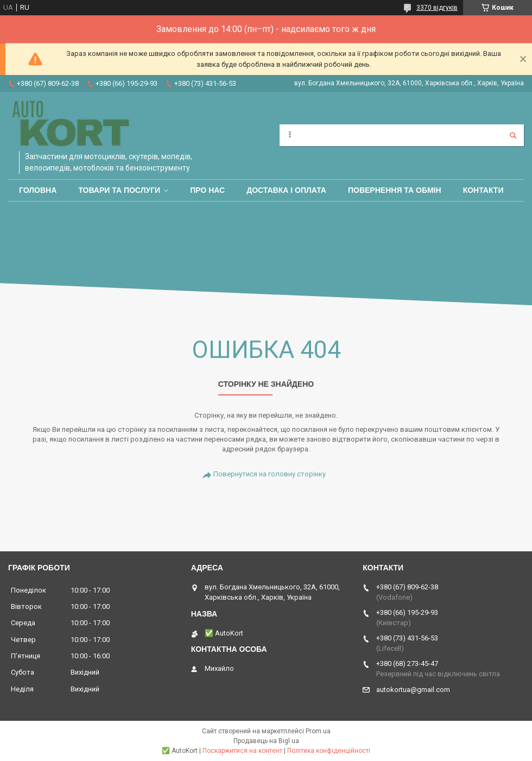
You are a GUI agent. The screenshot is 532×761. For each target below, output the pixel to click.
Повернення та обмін (395, 190)
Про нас (207, 190)
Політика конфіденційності (329, 751)
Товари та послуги (119, 190)
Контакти (483, 190)
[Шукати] (513, 135)
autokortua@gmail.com (413, 690)
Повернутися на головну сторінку (270, 474)
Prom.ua (318, 731)
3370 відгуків (437, 8)
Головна (38, 190)
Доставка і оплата (286, 190)
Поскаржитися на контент (242, 751)
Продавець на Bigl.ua (266, 741)
